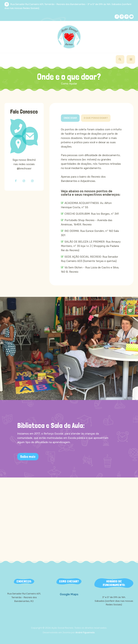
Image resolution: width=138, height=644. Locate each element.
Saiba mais (28, 457)
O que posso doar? (96, 118)
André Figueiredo (85, 632)
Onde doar (70, 118)
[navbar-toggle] (131, 59)
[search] (120, 59)
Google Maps (69, 594)
